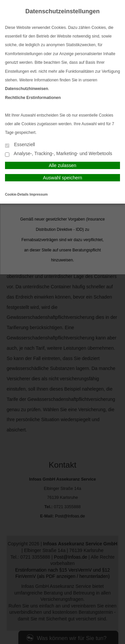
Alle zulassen (62, 165)
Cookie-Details (17, 194)
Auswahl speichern (63, 178)
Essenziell (20, 145)
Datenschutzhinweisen (26, 89)
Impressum (39, 194)
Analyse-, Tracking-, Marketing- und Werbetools (59, 154)
